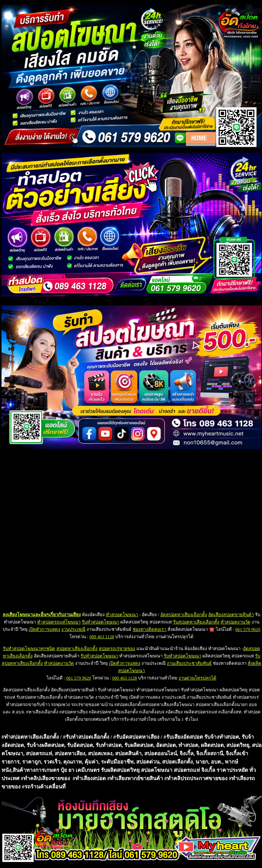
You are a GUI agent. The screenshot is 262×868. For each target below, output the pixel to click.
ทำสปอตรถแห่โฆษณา (59, 622)
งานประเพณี (73, 629)
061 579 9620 (248, 629)
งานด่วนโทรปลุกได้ (197, 678)
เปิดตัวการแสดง (44, 629)
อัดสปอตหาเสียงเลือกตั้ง (184, 615)
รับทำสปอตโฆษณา (100, 622)
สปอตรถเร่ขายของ (117, 649)
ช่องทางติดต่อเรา (149, 629)
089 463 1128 (102, 637)
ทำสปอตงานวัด (235, 622)
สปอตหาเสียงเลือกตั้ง (77, 649)
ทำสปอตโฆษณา (122, 615)
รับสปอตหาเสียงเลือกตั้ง (196, 622)
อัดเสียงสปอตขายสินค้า (231, 615)
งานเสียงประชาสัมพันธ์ (189, 663)
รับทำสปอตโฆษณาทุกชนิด (29, 649)
